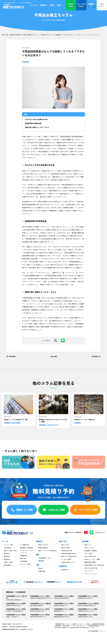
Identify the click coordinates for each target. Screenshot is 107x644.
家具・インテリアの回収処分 (47, 551)
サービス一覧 (8, 545)
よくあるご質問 (66, 559)
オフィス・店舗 (25, 564)
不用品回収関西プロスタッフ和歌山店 (40, 603)
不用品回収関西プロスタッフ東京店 (64, 603)
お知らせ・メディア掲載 (92, 559)
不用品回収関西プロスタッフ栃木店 (40, 609)
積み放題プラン (9, 565)
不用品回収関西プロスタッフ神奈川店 (88, 603)
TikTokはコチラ (100, 532)
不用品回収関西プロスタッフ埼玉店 (16, 609)
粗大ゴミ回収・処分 (10, 551)
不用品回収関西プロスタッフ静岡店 (64, 615)
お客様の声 (65, 570)
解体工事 (23, 558)
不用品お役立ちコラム (47, 35)
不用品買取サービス (45, 558)
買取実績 (41, 561)
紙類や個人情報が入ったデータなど (37, 127)
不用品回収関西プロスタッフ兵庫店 (40, 596)
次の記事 (96, 356)
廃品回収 (7, 559)
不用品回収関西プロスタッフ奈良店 (88, 596)
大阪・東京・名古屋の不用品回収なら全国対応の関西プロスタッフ (20, 35)
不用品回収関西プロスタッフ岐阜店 (88, 615)
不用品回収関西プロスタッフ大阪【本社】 (16, 597)
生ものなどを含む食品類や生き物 (36, 119)
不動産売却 (24, 555)
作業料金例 (42, 571)
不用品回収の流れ (67, 551)
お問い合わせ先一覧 (91, 568)
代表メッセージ (89, 548)
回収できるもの (43, 545)
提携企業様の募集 (90, 562)
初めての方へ (65, 545)
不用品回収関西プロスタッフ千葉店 (88, 609)
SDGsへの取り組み (90, 556)
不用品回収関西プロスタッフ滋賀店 (16, 603)
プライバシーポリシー (91, 574)
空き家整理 (24, 561)
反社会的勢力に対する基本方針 (94, 565)
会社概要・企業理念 (91, 551)
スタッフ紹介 (89, 553)
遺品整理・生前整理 (26, 548)
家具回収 (7, 553)
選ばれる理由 (65, 548)
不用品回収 (58, 35)
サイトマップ (89, 571)
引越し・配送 (8, 562)
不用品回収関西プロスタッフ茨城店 (16, 615)
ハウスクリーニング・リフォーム (27, 552)
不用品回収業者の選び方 (69, 553)
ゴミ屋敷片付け (25, 545)
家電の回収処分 (43, 548)
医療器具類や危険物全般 (33, 123)
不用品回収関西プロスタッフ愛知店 (40, 615)
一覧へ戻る (53, 356)
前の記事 (11, 356)
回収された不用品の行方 (69, 556)
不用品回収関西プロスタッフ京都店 (64, 596)
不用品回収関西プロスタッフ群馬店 (64, 609)
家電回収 (7, 556)
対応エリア (88, 545)
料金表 (40, 568)
